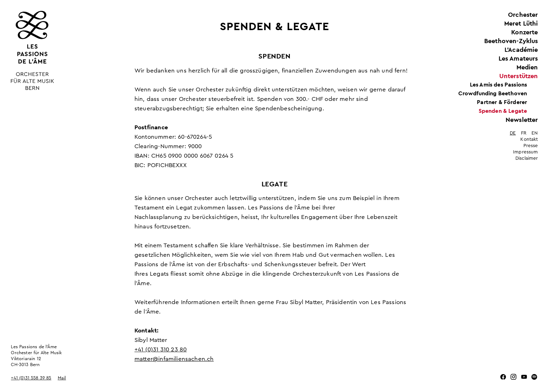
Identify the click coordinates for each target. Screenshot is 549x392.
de (513, 133)
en (535, 133)
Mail (62, 378)
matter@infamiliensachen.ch (174, 359)
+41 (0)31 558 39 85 (31, 378)
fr (524, 133)
